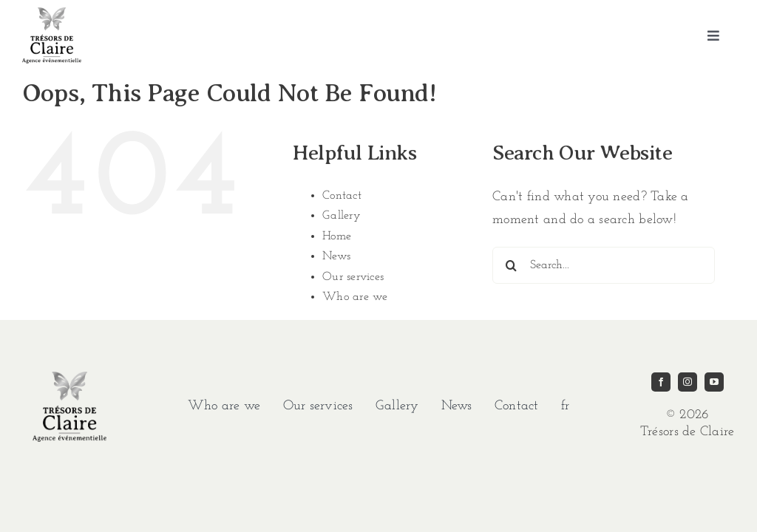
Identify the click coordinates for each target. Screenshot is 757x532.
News (336, 256)
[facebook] (661, 382)
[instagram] (688, 382)
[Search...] (604, 265)
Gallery (342, 216)
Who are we (355, 297)
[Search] (511, 265)
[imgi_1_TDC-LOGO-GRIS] (52, 14)
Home (337, 236)
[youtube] (714, 382)
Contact (342, 196)
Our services (353, 277)
